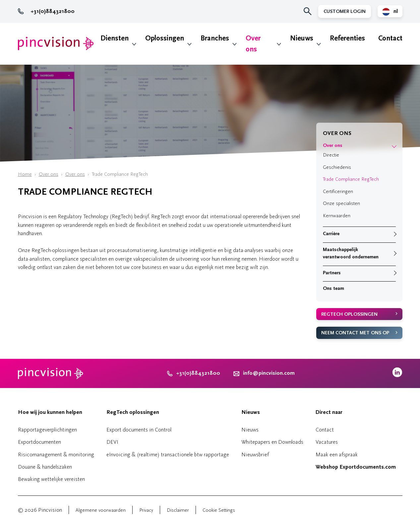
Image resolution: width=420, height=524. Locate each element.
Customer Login (345, 11)
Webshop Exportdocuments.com (356, 467)
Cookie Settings (219, 510)
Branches (215, 38)
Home (25, 174)
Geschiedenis (337, 167)
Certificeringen (338, 192)
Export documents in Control (139, 430)
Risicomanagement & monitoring (56, 455)
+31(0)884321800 (46, 11)
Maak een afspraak (337, 455)
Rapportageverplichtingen (47, 430)
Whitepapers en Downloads (272, 442)
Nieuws (302, 38)
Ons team (333, 288)
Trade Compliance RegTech (351, 179)
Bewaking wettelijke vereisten (51, 479)
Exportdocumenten (39, 442)
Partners (332, 273)
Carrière (331, 234)
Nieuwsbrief (255, 455)
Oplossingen (165, 38)
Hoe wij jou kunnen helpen (50, 412)
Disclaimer (178, 510)
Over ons (253, 44)
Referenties (347, 38)
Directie (331, 155)
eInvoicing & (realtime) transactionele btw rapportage (168, 455)
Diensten (115, 38)
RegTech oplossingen (349, 314)
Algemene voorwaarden (101, 510)
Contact (390, 38)
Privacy (146, 510)
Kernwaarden (337, 216)
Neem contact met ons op (355, 333)
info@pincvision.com (269, 373)
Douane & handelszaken (45, 467)
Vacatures (327, 442)
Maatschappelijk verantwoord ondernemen (351, 253)
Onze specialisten (341, 203)
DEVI (112, 442)
